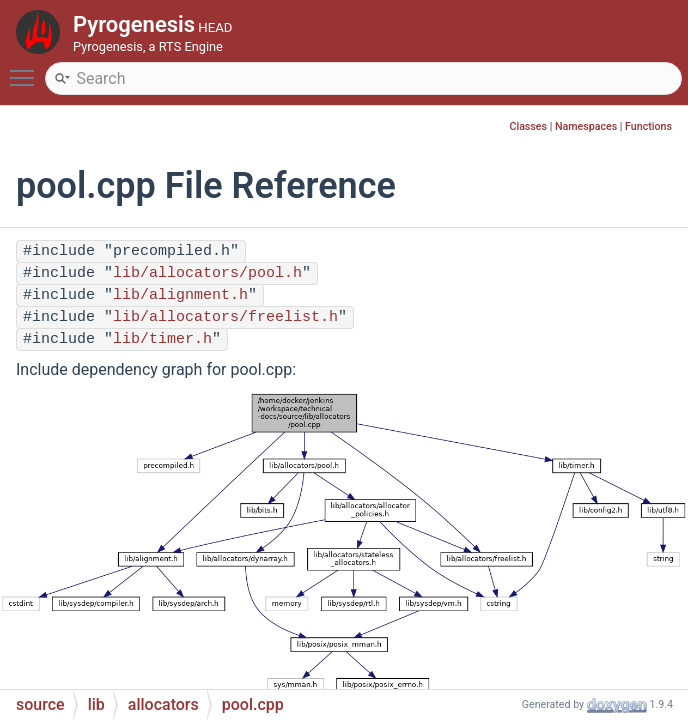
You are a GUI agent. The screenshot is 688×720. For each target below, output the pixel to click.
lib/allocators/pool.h (207, 273)
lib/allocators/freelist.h (225, 317)
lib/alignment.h (180, 295)
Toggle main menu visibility (27, 69)
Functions (648, 126)
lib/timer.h (162, 339)
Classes (528, 126)
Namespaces (586, 126)
